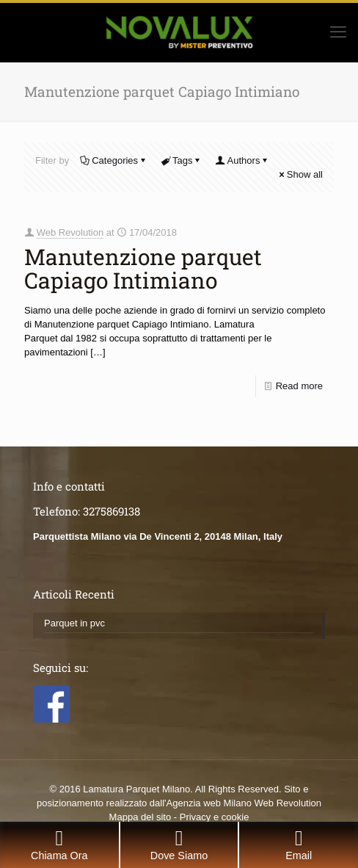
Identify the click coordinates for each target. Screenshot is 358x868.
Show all (300, 174)
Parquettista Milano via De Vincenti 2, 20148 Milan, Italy (158, 536)
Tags (181, 160)
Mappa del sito (140, 817)
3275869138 (112, 511)
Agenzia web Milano (209, 803)
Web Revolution (70, 232)
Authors (243, 160)
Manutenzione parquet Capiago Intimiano (143, 268)
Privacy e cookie (215, 817)
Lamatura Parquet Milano (136, 789)
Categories (114, 160)
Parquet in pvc (74, 623)
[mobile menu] (338, 32)
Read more (299, 386)
